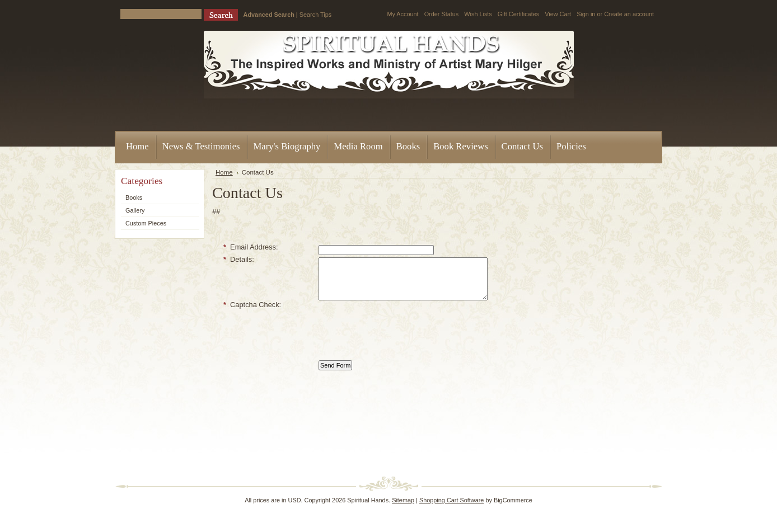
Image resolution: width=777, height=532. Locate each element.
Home (224, 172)
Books (134, 197)
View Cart (558, 14)
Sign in (586, 14)
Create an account (629, 14)
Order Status (442, 14)
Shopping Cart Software (451, 500)
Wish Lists (478, 14)
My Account (402, 14)
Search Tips (315, 15)
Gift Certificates (518, 14)
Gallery (135, 210)
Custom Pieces (146, 223)
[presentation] (404, 333)
